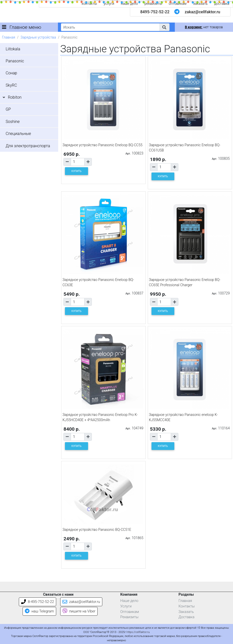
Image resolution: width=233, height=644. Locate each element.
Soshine (13, 122)
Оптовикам (130, 612)
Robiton (15, 97)
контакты (89, 4)
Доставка (187, 617)
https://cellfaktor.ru (138, 632)
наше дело (129, 4)
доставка (222, 4)
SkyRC (11, 85)
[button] (164, 27)
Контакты (187, 606)
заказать (200, 4)
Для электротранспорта (28, 146)
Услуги (126, 606)
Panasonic (15, 61)
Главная (9, 37)
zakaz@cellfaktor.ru (202, 12)
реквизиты (153, 4)
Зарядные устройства (38, 37)
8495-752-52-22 (155, 12)
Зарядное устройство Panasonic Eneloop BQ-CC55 (102, 145)
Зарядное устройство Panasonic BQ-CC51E (97, 530)
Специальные (18, 134)
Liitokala (13, 49)
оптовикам (178, 4)
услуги (109, 4)
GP (8, 109)
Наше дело (129, 601)
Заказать (186, 612)
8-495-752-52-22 (37, 602)
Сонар (11, 73)
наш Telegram (39, 611)
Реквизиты (130, 617)
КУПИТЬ (76, 171)
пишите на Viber (79, 611)
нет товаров (204, 27)
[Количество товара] (78, 162)
